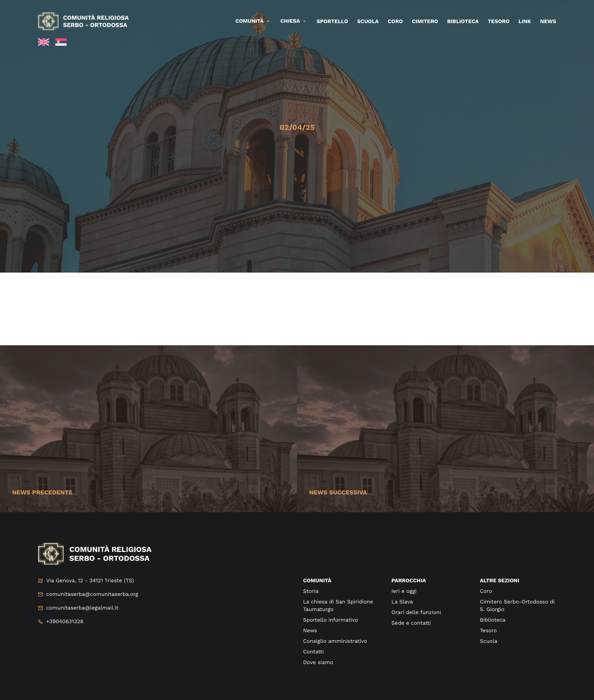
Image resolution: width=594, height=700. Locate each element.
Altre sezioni (500, 581)
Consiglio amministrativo (335, 641)
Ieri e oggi (404, 591)
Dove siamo (318, 663)
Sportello (332, 22)
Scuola (368, 22)
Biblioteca (463, 22)
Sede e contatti (411, 623)
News (548, 22)
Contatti (313, 652)
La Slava (402, 602)
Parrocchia (409, 581)
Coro (395, 22)
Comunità (249, 21)
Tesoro (499, 22)
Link (525, 22)
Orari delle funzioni (416, 613)
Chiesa (290, 21)
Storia (311, 591)
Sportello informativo (331, 620)
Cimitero (425, 22)
